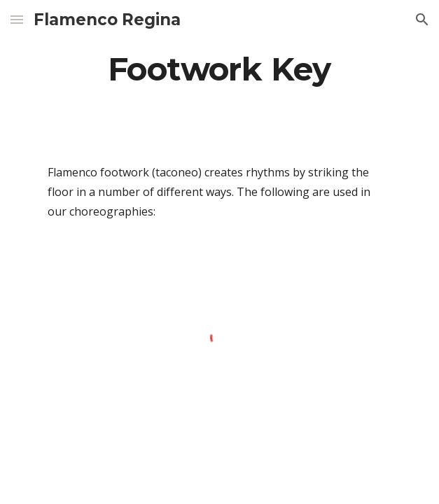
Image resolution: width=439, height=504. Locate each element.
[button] (17, 19)
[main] (219, 69)
